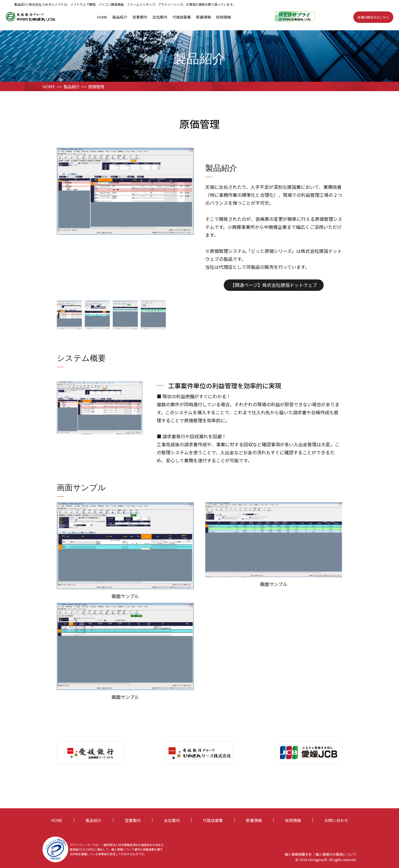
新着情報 (203, 17)
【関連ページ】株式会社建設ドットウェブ (274, 285)
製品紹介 (120, 17)
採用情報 (223, 17)
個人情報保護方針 (298, 854)
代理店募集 (182, 17)
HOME (102, 17)
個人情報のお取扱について (336, 854)
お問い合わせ (336, 820)
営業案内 (140, 17)
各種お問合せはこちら (373, 17)
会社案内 (160, 17)
